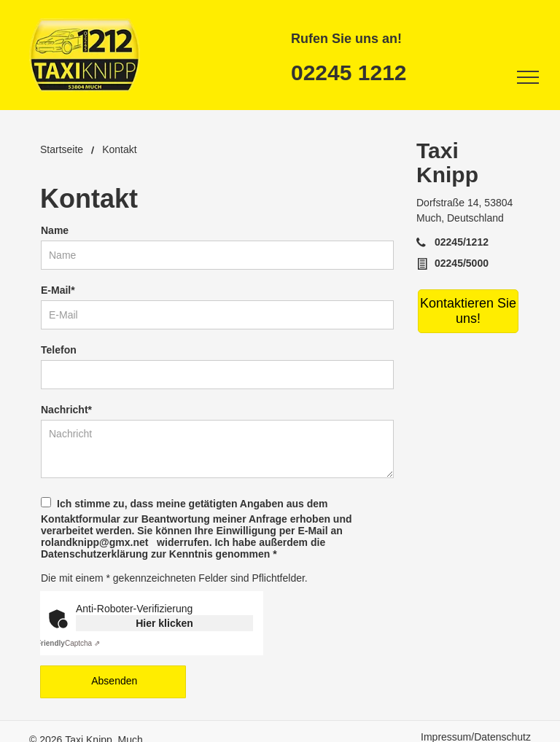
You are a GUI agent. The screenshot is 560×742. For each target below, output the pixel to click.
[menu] (528, 77)
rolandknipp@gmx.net (94, 542)
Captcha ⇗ (68, 643)
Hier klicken (164, 623)
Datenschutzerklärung (94, 554)
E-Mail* (58, 290)
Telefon (59, 350)
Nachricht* (66, 410)
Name (55, 230)
